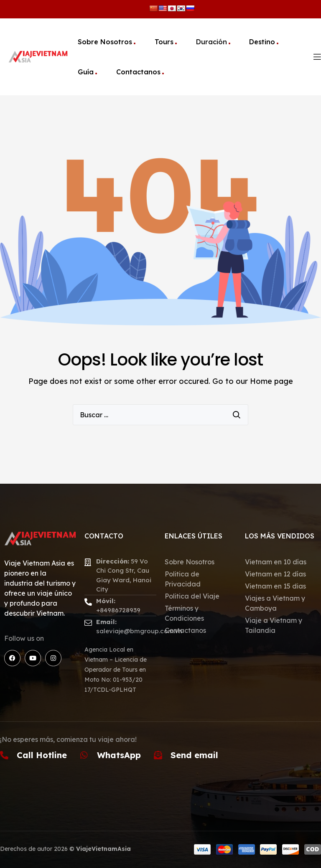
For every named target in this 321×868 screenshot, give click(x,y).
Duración (211, 42)
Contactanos (138, 72)
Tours (164, 42)
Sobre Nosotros (105, 42)
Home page (271, 381)
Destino (262, 42)
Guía (86, 72)
